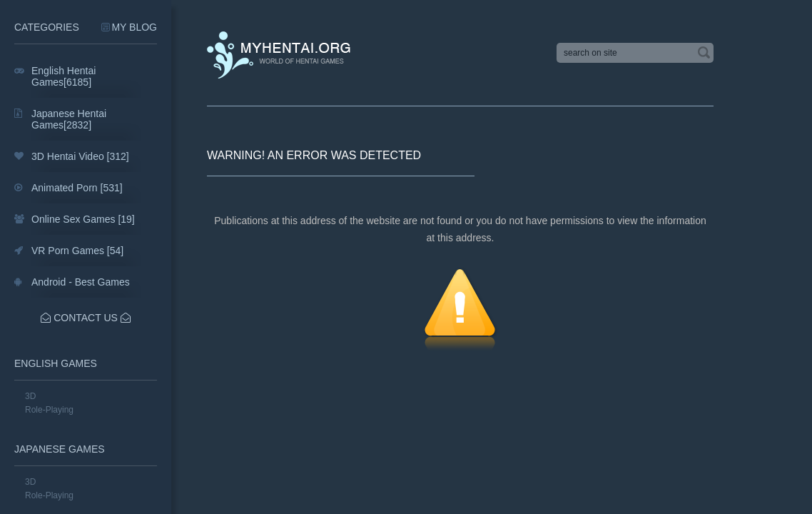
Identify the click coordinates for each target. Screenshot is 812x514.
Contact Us (86, 318)
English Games (56, 363)
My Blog (134, 27)
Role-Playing (49, 410)
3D (30, 396)
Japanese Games (60, 449)
